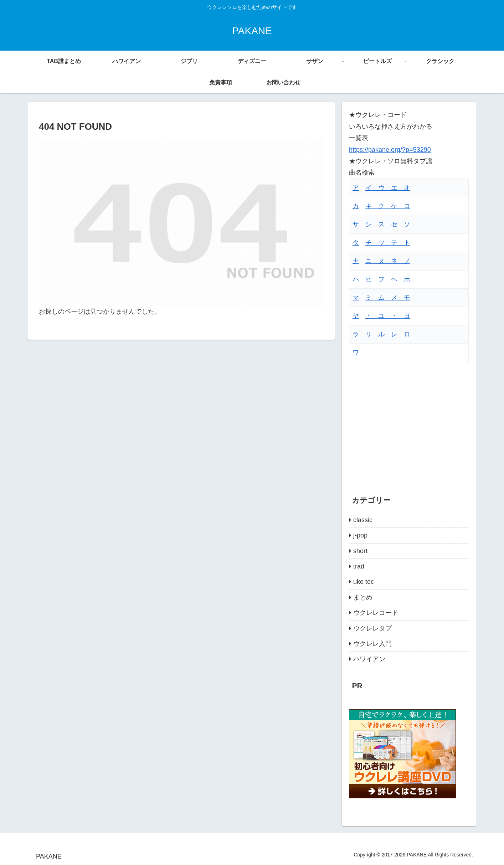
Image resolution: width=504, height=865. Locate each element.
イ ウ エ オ (388, 188)
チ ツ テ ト (388, 243)
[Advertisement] (409, 421)
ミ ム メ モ (388, 298)
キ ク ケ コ (388, 206)
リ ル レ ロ (388, 334)
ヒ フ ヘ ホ (388, 279)
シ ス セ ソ (388, 224)
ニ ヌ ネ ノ (388, 261)
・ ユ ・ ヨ (388, 316)
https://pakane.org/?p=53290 (390, 150)
